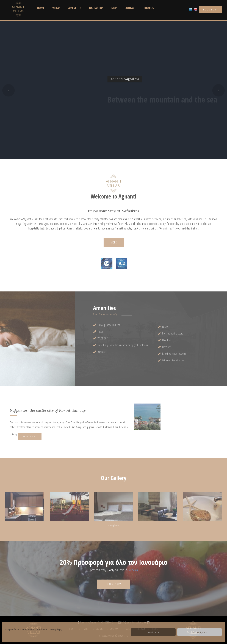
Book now (114, 584)
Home (41, 8)
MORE (114, 242)
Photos (149, 8)
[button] (9, 90)
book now (210, 10)
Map (114, 8)
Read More (30, 436)
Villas (56, 8)
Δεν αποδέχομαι (200, 632)
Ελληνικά (133, 570)
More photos (113, 525)
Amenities (75, 8)
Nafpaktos (96, 8)
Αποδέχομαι (153, 632)
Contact (130, 8)
